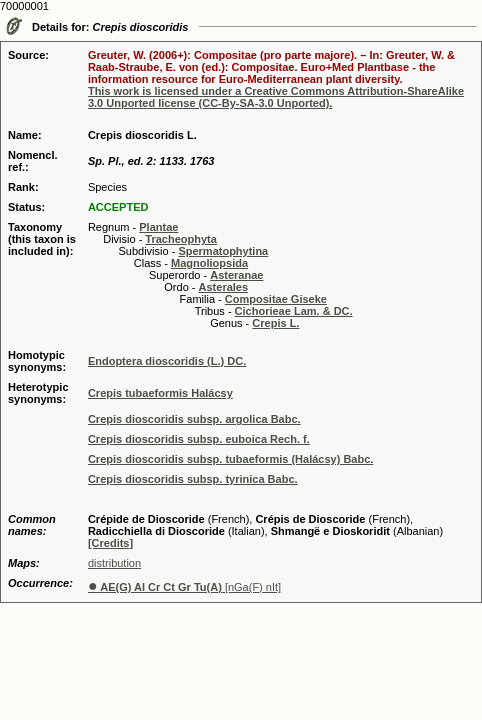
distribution (114, 563)
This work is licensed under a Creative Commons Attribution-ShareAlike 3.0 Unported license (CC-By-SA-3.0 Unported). (276, 97)
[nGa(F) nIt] (184, 587)
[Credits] (110, 543)
